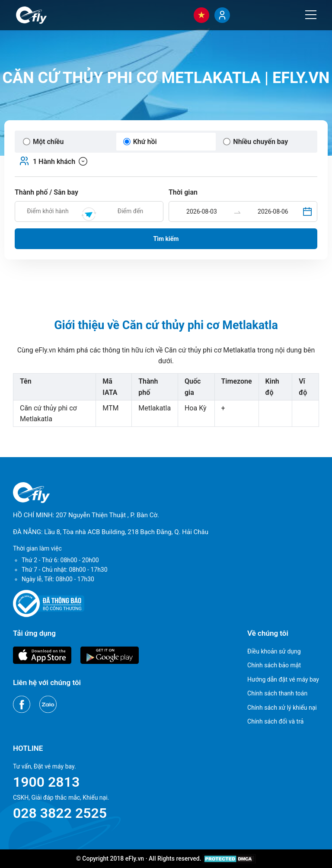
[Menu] (311, 15)
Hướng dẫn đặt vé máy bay (283, 679)
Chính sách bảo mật (274, 665)
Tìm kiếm (166, 239)
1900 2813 (46, 782)
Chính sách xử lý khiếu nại (282, 708)
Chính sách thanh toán (277, 693)
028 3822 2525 (60, 813)
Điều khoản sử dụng (274, 651)
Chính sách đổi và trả (275, 721)
